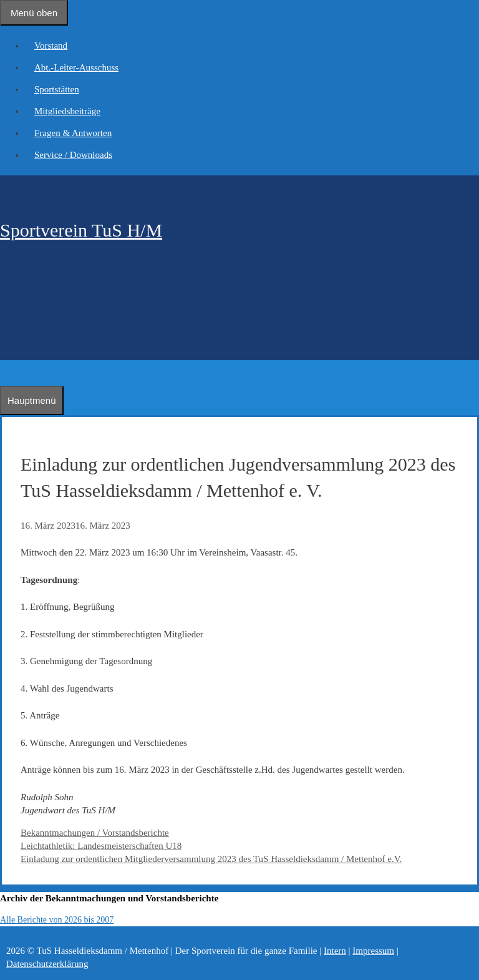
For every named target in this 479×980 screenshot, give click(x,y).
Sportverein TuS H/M (81, 230)
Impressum (373, 951)
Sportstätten (57, 89)
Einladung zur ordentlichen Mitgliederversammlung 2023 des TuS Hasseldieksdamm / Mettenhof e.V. (211, 859)
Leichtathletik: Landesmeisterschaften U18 (101, 846)
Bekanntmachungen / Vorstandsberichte (95, 833)
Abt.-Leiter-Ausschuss (76, 67)
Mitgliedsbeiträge (67, 111)
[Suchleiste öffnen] (6, 373)
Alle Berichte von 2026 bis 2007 (57, 920)
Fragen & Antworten (73, 133)
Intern (335, 951)
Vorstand (51, 46)
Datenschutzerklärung (47, 964)
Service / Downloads (73, 155)
